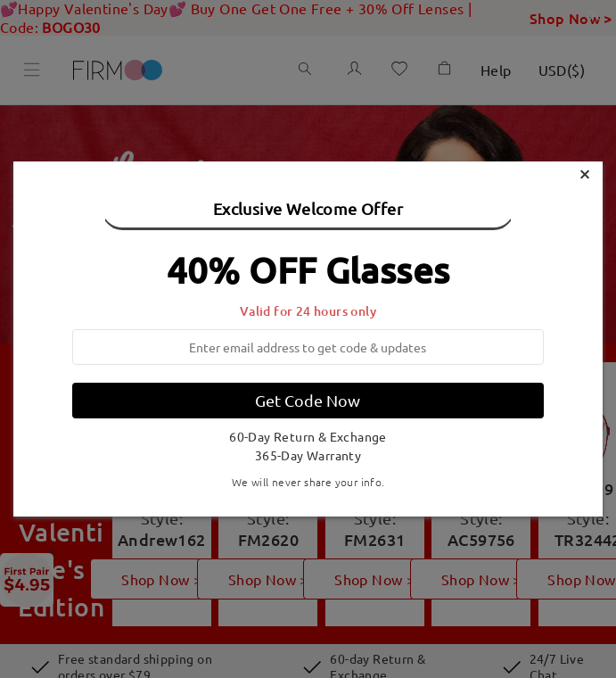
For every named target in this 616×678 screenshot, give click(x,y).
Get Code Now (308, 400)
